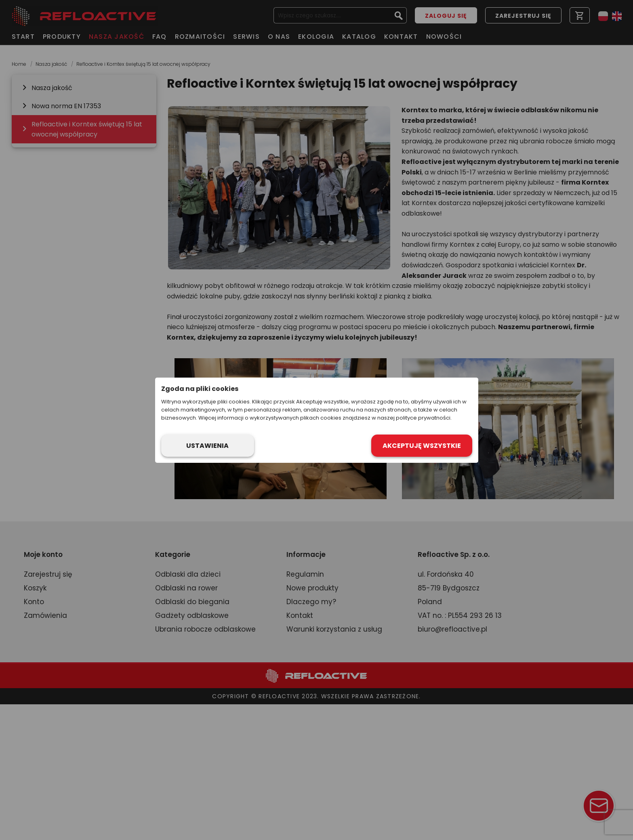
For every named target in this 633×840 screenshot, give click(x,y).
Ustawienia (207, 446)
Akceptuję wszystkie (422, 446)
